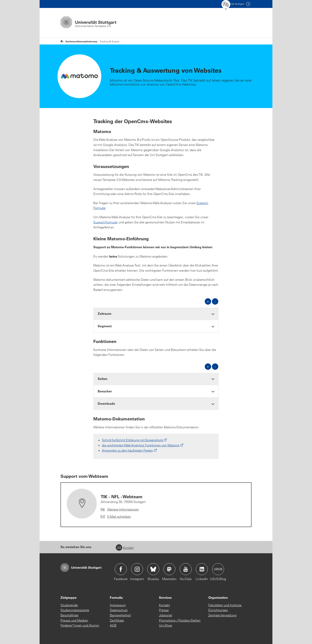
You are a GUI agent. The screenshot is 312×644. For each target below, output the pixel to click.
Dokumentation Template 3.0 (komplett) (62, 41)
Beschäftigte (69, 615)
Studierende (69, 605)
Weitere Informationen (123, 509)
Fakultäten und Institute (225, 605)
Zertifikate (117, 620)
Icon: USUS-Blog (218, 569)
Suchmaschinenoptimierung (81, 41)
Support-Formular (105, 222)
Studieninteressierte (75, 610)
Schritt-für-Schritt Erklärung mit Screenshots (132, 440)
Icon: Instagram (137, 569)
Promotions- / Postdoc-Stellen (180, 620)
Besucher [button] (105, 391)
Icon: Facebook (121, 569)
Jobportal (166, 615)
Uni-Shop (166, 625)
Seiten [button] (103, 379)
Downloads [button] (106, 403)
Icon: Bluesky (153, 569)
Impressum (118, 605)
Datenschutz (119, 610)
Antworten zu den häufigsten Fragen (127, 450)
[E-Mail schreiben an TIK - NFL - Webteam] (116, 517)
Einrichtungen (218, 610)
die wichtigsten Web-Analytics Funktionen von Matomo (141, 445)
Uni (233, 4)
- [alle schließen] (215, 301)
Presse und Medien (74, 620)
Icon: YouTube (186, 569)
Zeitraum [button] (105, 313)
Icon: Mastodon (169, 569)
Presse (164, 610)
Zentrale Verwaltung (222, 615)
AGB (113, 625)
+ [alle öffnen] (208, 301)
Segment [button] (105, 326)
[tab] (156, 314)
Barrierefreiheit (120, 615)
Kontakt (125, 548)
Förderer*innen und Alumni (80, 625)
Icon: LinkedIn (202, 569)
